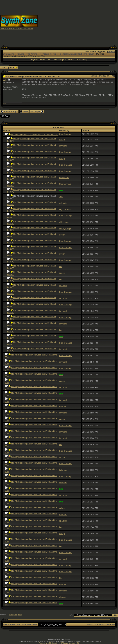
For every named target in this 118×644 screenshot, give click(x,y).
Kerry (20, 615)
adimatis (63, 203)
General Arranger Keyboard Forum (77, 54)
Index (24, 111)
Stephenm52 (65, 184)
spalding (63, 521)
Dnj (61, 267)
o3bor (62, 235)
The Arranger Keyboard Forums (42, 54)
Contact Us (91, 624)
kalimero (63, 406)
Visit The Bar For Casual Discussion (17, 28)
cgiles (62, 508)
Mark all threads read (27, 624)
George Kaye (65, 228)
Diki (16, 615)
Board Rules (9, 624)
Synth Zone (9, 54)
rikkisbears (64, 222)
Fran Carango (66, 134)
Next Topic (37, 111)
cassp (62, 139)
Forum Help (82, 60)
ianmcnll (63, 146)
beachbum (64, 178)
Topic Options (9, 68)
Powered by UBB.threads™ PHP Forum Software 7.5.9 (59, 643)
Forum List (45, 60)
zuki (5, 80)
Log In (111, 52)
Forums (20, 54)
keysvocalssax (66, 209)
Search (71, 60)
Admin (11, 615)
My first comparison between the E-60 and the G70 (35, 135)
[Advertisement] (78, 22)
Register (34, 60)
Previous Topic (9, 111)
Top (4, 103)
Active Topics (60, 60)
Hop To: (71, 615)
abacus (63, 597)
